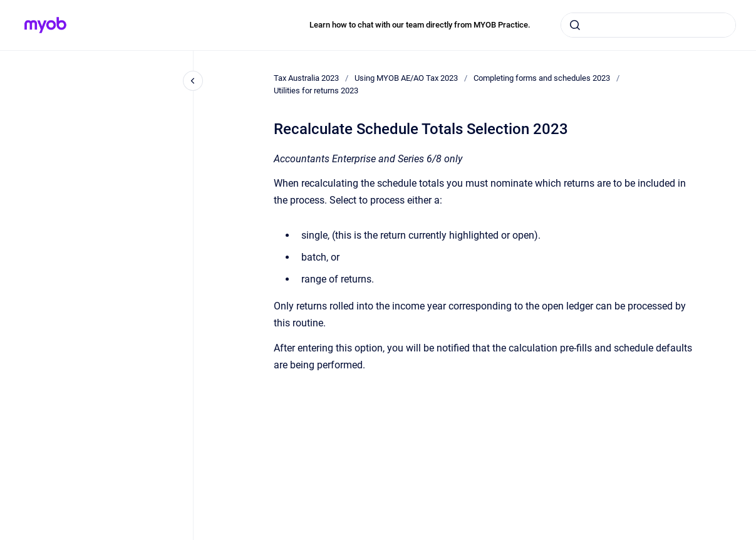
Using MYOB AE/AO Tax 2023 (406, 78)
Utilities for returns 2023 (316, 91)
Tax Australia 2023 (306, 78)
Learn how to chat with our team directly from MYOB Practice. (420, 25)
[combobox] (648, 25)
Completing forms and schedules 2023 (542, 78)
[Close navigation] (193, 81)
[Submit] (575, 25)
